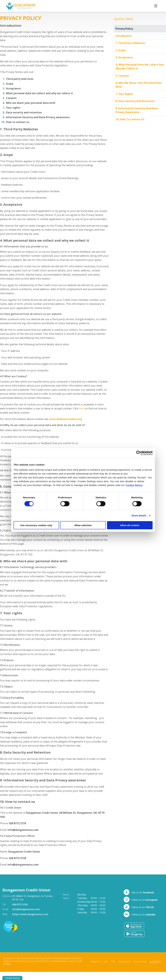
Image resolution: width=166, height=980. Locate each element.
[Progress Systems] (155, 961)
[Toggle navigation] (156, 6)
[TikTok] (139, 907)
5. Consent (122, 76)
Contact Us (96, 961)
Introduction (124, 36)
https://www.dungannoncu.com (31, 914)
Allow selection (83, 525)
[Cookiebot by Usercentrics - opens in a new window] (139, 453)
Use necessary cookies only (36, 525)
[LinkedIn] (139, 914)
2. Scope (121, 50)
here (82, 408)
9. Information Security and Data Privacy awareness (137, 110)
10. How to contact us (130, 119)
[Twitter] (141, 899)
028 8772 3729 (21, 904)
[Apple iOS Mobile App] (134, 926)
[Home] (15, 6)
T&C (113, 961)
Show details (139, 516)
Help (106, 961)
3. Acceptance (124, 57)
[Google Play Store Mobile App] (134, 934)
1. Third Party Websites (130, 43)
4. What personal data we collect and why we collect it (140, 67)
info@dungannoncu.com (27, 909)
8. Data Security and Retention (135, 101)
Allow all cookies (130, 525)
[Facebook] (139, 892)
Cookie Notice (134, 485)
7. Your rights (124, 94)
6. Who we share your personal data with (139, 85)
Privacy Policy (124, 29)
